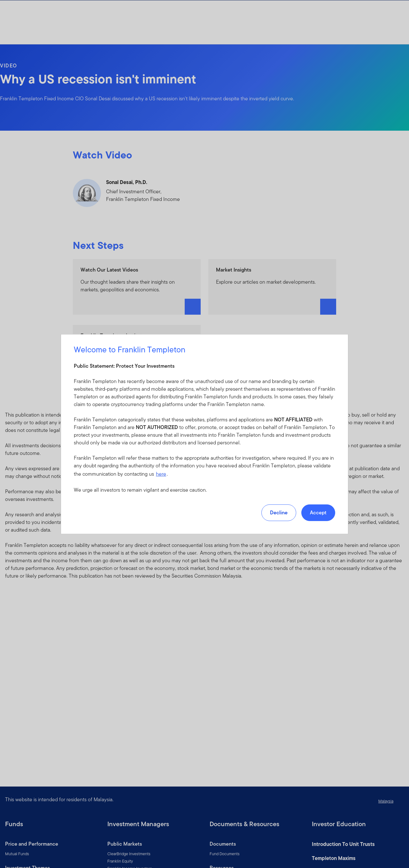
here (161, 474)
